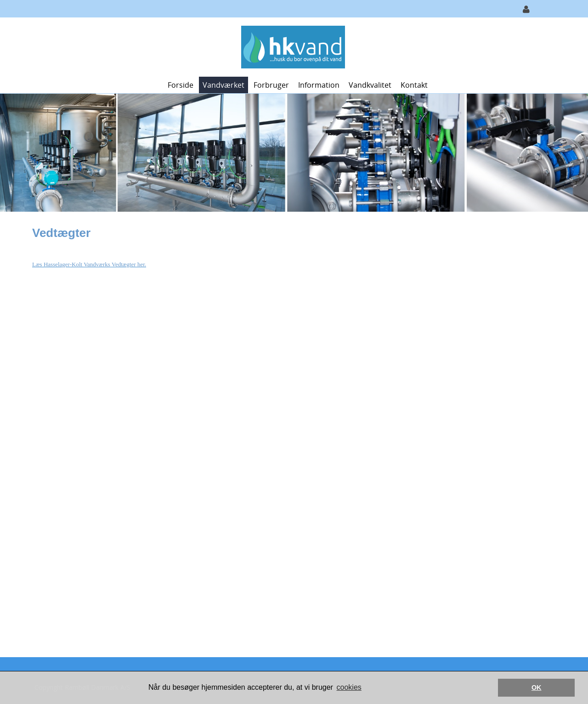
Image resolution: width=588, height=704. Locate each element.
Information (319, 85)
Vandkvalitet (370, 85)
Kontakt (414, 85)
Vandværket (223, 85)
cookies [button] (349, 687)
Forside (181, 85)
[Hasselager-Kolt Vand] (291, 46)
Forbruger (271, 85)
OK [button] (537, 687)
